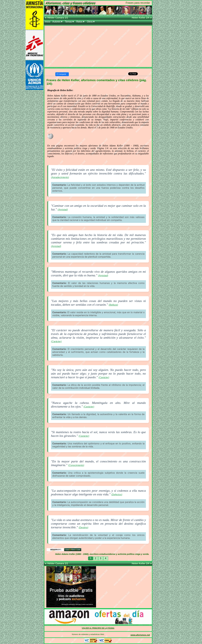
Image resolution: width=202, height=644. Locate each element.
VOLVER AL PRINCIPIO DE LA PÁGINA (98, 628)
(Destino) (84, 528)
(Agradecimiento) (60, 177)
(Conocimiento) (76, 465)
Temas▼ (70, 22)
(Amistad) (63, 210)
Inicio (48, 22)
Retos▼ (81, 22)
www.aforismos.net (140, 635)
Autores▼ (58, 22)
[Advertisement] (98, 46)
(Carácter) (56, 342)
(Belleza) (113, 305)
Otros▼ (91, 22)
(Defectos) (117, 495)
